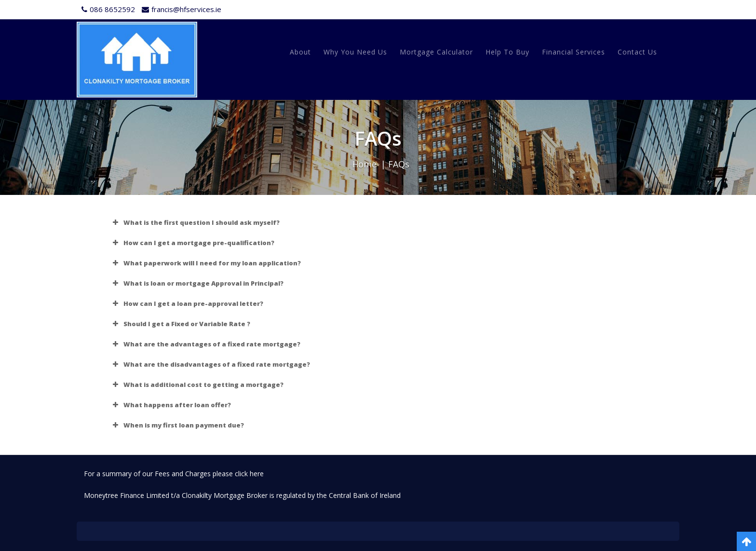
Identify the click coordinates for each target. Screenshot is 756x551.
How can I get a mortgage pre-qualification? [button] (192, 243)
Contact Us (637, 52)
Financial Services (574, 52)
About (300, 52)
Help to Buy (507, 52)
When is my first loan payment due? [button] (177, 425)
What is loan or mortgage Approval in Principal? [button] (197, 283)
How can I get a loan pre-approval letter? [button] (187, 303)
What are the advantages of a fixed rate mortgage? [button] (205, 344)
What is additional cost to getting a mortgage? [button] (197, 385)
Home (364, 164)
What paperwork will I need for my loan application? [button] (206, 263)
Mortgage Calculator (436, 52)
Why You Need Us (355, 52)
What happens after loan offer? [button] (171, 405)
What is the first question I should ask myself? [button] (195, 222)
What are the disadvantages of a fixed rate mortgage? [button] (210, 364)
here (257, 474)
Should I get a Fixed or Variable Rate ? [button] (180, 324)
